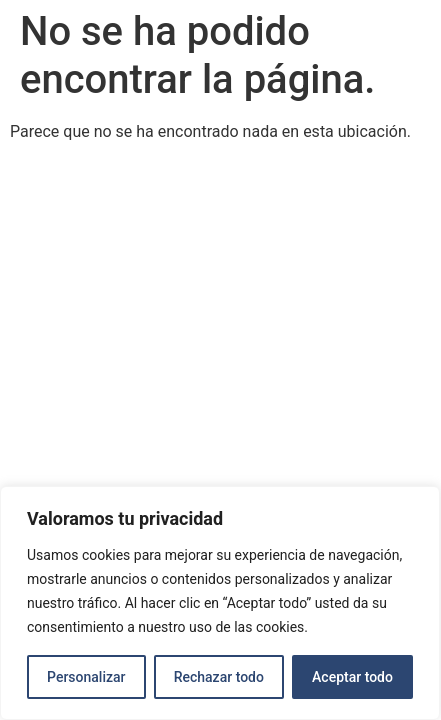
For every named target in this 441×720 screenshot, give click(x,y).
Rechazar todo (219, 677)
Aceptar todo (352, 677)
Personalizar (86, 677)
